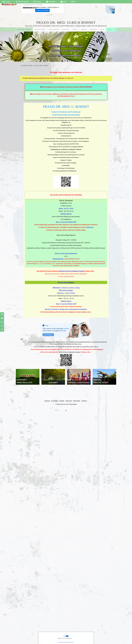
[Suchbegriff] (111, 29)
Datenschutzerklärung (29, 8)
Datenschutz (93, 29)
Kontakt (75, 29)
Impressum (84, 29)
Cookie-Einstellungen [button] (65, 638)
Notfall (102, 29)
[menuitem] (24, 29)
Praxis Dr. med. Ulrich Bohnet (66, 23)
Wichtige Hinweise (54, 29)
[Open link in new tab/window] (22, 2)
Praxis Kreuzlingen (40, 29)
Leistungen (65, 29)
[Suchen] (115, 29)
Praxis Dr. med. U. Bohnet (24, 29)
